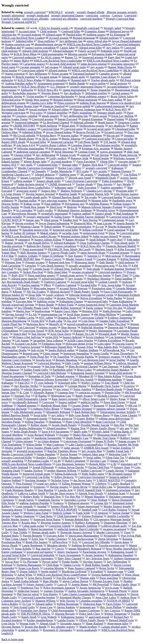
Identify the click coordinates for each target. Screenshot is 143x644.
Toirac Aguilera (82, 389)
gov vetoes (63, 389)
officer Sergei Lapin (94, 399)
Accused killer (38, 142)
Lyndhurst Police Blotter (45, 409)
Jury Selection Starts (98, 558)
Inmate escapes (127, 441)
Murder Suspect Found (79, 259)
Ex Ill (74, 148)
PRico (48, 285)
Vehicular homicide (80, 295)
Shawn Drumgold (122, 500)
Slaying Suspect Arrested (40, 194)
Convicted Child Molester (51, 373)
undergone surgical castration (33, 152)
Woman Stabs (27, 623)
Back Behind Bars (85, 412)
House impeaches (101, 90)
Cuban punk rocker (33, 526)
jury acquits (97, 67)
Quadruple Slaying (49, 500)
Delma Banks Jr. (123, 432)
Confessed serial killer (98, 139)
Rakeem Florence (121, 171)
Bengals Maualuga (67, 360)
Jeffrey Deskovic (64, 477)
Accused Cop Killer (26, 344)
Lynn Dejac (88, 321)
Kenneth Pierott (118, 591)
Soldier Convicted (91, 471)
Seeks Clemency (58, 539)
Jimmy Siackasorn (68, 552)
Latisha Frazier (66, 620)
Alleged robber (60, 109)
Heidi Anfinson (48, 126)
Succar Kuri (12, 562)
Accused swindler (12, 217)
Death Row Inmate (34, 207)
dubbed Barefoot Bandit (15, 415)
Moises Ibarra (102, 415)
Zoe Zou (136, 526)
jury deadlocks (117, 126)
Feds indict (133, 240)
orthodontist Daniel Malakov (113, 370)
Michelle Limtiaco (108, 396)
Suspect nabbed (67, 402)
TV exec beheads (44, 383)
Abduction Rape (92, 604)
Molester (72, 207)
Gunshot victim (104, 295)
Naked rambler (53, 227)
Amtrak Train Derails (91, 493)
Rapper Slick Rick (93, 165)
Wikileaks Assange (124, 158)
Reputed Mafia (10, 536)
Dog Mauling (46, 490)
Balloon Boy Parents (38, 246)
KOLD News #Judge (30, 80)
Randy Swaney (84, 396)
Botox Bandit (46, 305)
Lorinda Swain (41, 269)
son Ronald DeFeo (39, 243)
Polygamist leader (102, 54)
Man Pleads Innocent (125, 155)
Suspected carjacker (62, 142)
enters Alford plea (97, 41)
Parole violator (94, 308)
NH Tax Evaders (36, 292)
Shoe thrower (69, 327)
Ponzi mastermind (33, 249)
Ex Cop (27, 604)
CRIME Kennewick (60, 184)
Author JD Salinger (25, 233)
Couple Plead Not (12, 324)
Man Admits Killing (109, 376)
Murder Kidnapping (120, 227)
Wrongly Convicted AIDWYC (19, 22)
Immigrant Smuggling (76, 353)
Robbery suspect (27, 129)
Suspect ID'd (9, 165)
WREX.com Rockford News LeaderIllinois (26, 464)
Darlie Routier (10, 230)
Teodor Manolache (61, 171)
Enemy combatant (12, 552)
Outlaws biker (10, 132)
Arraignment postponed (51, 83)
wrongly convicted (35, 12)
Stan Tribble (20, 532)
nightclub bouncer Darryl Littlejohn (78, 529)
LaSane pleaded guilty (114, 627)
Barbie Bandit (77, 83)
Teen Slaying (90, 220)
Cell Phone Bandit (88, 142)
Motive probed (14, 448)
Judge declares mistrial (31, 184)
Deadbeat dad (13, 48)
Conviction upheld (80, 106)
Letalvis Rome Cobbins (53, 145)
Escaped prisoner (120, 253)
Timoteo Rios (9, 523)
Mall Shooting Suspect (34, 253)
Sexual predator (38, 109)
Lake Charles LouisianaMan (79, 594)
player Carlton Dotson (75, 581)
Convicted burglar (112, 197)
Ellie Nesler (8, 503)
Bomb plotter (27, 139)
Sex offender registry (63, 627)
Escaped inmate (49, 77)
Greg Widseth (49, 617)
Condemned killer (47, 165)
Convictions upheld (33, 70)
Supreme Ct (94, 256)
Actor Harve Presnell (40, 578)
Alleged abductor (45, 175)
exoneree (36, 366)
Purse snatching (109, 578)
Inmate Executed (67, 119)
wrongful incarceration (30, 451)
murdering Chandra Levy (16, 175)
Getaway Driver (14, 578)
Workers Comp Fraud (36, 513)
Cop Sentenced (117, 337)
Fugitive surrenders (112, 188)
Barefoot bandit (68, 194)
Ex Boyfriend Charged (56, 122)
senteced (85, 155)
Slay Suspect (75, 256)
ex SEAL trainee (48, 139)
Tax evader (91, 197)
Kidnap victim (32, 204)
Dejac (112, 233)
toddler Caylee (26, 318)
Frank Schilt (83, 513)
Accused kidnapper (118, 87)
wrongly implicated (38, 15)
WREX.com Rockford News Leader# (23, 38)
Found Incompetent (13, 376)
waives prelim (98, 83)
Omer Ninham (99, 500)
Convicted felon (50, 129)
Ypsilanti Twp (22, 396)
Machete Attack (104, 249)
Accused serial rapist (99, 129)
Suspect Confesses (89, 610)
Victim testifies (35, 96)
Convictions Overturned (77, 441)
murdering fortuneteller (48, 438)
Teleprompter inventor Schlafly (118, 412)
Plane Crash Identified (79, 422)
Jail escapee (52, 67)
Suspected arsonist (93, 57)
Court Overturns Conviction (82, 181)
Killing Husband (130, 259)
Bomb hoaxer (106, 122)
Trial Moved (9, 558)
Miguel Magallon (95, 497)
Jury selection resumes (54, 201)
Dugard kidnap (116, 119)
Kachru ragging (31, 285)
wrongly (70, 12)
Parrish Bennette (33, 536)
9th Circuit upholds (24, 135)
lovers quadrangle (87, 630)
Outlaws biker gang (93, 454)
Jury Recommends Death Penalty (21, 282)
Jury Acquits (75, 279)
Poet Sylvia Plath (131, 536)
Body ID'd (17, 275)
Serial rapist (8, 67)
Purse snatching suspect (41, 275)
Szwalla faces (43, 360)
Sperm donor (122, 542)
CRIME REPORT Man (27, 259)
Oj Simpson (101, 513)
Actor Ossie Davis (60, 334)
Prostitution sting (102, 288)
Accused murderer (61, 161)
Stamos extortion (15, 74)
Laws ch (62, 584)
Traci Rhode (112, 383)
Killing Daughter (35, 422)
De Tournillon (61, 357)
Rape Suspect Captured (81, 568)
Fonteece (59, 503)
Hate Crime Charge (16, 539)
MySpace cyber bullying (26, 337)
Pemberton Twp (30, 588)
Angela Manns (80, 584)
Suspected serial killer (65, 230)
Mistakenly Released (58, 412)
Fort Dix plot (115, 308)
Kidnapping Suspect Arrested (88, 373)
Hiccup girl (113, 135)
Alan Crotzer (9, 588)
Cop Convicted (26, 327)
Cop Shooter (9, 227)
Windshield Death (106, 178)
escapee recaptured (83, 272)
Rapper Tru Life (85, 334)
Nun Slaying (39, 334)
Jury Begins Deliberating (28, 428)
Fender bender (70, 562)
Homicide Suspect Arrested (76, 532)
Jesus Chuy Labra (106, 597)
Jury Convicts (112, 610)
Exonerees (39, 487)
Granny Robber (86, 419)
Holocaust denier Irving (79, 344)
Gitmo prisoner (24, 441)
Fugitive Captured (66, 285)
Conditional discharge (14, 409)
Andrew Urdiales (28, 256)
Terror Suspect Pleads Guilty (43, 448)
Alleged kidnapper (63, 51)
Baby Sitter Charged (70, 558)
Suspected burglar (12, 419)
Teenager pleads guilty (110, 113)
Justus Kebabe (23, 549)
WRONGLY (56, 12)
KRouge (17, 292)
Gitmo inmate (51, 353)
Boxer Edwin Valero (122, 96)
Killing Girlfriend (93, 230)
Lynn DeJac (8, 623)
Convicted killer (11, 19)
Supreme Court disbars (103, 77)
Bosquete (99, 406)
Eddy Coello (72, 363)
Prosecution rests (105, 266)
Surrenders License (75, 500)
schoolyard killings (53, 279)
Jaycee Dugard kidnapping (54, 223)
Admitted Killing (32, 132)
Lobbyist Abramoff (127, 363)
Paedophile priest (122, 201)
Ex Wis (123, 266)
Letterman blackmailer (61, 96)
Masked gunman (27, 406)
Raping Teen (78, 428)
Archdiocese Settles (99, 275)
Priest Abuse (132, 575)
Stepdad (42, 506)
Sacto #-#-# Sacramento (55, 432)
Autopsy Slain (122, 467)
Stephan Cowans (11, 477)
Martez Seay (23, 311)
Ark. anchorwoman (83, 539)
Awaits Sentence (94, 555)
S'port (127, 532)
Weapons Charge (30, 227)
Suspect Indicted (72, 337)
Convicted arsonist (43, 119)
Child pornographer (52, 54)
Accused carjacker (53, 386)
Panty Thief (122, 275)
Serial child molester (121, 373)
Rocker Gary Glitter (70, 168)
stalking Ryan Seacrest (93, 103)
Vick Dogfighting (12, 445)
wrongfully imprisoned (54, 214)
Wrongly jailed (112, 28)
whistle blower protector (38, 389)
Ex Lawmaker (25, 210)
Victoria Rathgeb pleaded (106, 575)
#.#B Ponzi (131, 357)
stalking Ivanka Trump (15, 119)
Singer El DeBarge (53, 256)
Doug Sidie (35, 295)
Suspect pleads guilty (49, 181)
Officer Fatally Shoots (92, 620)
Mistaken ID (86, 376)
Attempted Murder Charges (75, 597)
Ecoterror (129, 386)
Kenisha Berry (48, 135)
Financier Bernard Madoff (121, 246)
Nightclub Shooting (92, 327)
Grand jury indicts (47, 484)
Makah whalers (49, 233)
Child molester (49, 31)
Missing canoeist (78, 54)
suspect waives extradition (40, 48)
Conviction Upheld (60, 526)
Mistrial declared (60, 292)
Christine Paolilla (84, 357)
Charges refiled (23, 155)
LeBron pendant (23, 181)
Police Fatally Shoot (125, 584)
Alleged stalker (44, 604)
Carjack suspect (121, 93)
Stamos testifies (11, 389)
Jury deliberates (38, 74)
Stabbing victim (46, 301)
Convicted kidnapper (128, 44)
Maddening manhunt (110, 379)
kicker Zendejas (122, 448)
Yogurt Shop (9, 253)
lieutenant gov (88, 607)
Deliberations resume (92, 126)
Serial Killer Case (102, 487)
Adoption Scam (116, 493)
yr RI (113, 464)
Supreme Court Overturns (16, 360)
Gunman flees (66, 392)
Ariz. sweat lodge (111, 285)
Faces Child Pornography (118, 292)
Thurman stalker (27, 201)
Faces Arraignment (70, 555)
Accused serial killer (82, 282)
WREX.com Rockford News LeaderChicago (31, 236)
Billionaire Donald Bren (59, 347)
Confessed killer (71, 31)
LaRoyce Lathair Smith (32, 493)
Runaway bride (80, 158)
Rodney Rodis (31, 497)
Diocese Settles (10, 204)
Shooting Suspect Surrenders (37, 558)
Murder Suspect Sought (117, 506)
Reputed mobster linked (75, 236)
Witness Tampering (115, 614)
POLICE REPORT (66, 510)
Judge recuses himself (105, 236)
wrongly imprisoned (38, 217)
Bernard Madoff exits (121, 620)
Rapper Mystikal (75, 240)
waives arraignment (111, 152)
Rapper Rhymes (36, 158)
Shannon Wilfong (45, 601)
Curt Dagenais (110, 366)
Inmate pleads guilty (74, 77)
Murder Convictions (108, 532)
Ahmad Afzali (48, 623)
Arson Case (46, 607)
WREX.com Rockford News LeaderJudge (58, 61)
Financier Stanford (54, 106)
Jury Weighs (124, 184)
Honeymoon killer (118, 623)
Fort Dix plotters (66, 578)
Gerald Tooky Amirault (15, 467)
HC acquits (87, 175)
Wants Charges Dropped (78, 409)
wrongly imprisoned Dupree (67, 15)
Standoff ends (89, 510)
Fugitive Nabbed (11, 480)
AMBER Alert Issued (96, 448)
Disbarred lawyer (119, 31)
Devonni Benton (11, 627)
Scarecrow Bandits (16, 529)
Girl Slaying (102, 155)
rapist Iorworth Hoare (93, 253)
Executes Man (24, 301)
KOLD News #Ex (48, 90)
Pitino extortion (66, 103)
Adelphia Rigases (99, 204)
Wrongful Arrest (106, 210)
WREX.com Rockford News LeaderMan (95, 70)
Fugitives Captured (55, 282)
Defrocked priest (11, 100)
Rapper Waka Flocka (120, 67)
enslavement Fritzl (94, 233)
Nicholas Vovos (60, 480)
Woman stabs (88, 578)
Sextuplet (7, 451)
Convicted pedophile (43, 555)
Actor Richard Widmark (41, 435)
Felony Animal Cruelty (40, 584)
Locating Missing (54, 568)
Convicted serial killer (122, 217)
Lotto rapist (104, 344)
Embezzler (27, 90)
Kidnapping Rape (15, 298)
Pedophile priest (110, 51)
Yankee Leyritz (72, 565)
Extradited (97, 571)
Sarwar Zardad (121, 513)
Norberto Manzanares (29, 565)
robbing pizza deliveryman (114, 419)
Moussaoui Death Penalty (112, 435)
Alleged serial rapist (74, 67)
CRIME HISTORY (24, 126)
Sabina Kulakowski (66, 474)
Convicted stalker (118, 165)
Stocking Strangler (36, 480)
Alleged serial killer (90, 48)
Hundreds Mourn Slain (54, 406)
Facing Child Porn (99, 467)
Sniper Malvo (21, 61)
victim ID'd (52, 337)
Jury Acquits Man (92, 451)
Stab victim (37, 350)
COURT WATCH (12, 220)
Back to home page (13, 639)
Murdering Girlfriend (74, 571)
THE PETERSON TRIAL (36, 614)
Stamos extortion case (18, 44)
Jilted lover (56, 207)
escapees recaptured (114, 529)
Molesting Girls (118, 454)
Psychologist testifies (108, 145)
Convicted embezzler (25, 57)
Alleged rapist (54, 35)
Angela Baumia (125, 223)
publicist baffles (90, 402)
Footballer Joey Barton (34, 610)
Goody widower (55, 295)
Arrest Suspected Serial (91, 305)
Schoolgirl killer (67, 383)
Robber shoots (39, 425)
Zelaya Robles (10, 604)
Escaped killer (89, 285)
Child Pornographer (63, 610)
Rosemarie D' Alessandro (58, 630)
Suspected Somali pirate (36, 474)
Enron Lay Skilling (122, 116)
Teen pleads (93, 269)
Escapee (64, 435)
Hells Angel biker (57, 272)
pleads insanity (50, 116)
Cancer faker (67, 48)
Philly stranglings (82, 113)
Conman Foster (87, 152)
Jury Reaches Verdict (26, 386)
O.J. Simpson (58, 87)
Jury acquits (100, 171)
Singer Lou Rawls (29, 568)
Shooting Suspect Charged (17, 373)
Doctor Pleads (10, 545)
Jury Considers (10, 272)
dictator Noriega (66, 298)
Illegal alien (68, 126)
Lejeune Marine (77, 386)
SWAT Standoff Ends (89, 490)
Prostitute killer (125, 191)
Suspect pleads (104, 214)
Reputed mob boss (60, 262)
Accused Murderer (12, 435)
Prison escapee (60, 74)
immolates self (129, 464)
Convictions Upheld (92, 318)
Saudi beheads (98, 240)
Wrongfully (110, 536)
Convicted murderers (110, 272)
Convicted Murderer (49, 363)
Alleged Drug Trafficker (68, 269)
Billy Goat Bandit (79, 415)
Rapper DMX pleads (13, 142)
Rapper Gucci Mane (66, 311)
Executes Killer (55, 536)
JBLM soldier (131, 70)
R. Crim (25, 392)
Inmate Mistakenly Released (85, 549)
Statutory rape (115, 571)
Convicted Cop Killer (38, 477)
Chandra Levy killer (41, 103)
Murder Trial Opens (104, 438)
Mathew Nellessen (71, 191)
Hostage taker (70, 165)
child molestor (126, 262)
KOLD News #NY (116, 109)
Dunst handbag (124, 279)
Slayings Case (98, 461)
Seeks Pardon (114, 298)
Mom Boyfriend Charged (83, 366)
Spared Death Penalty (18, 379)
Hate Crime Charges (126, 415)
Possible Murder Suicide (95, 425)
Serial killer (40, 415)
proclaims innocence (123, 64)
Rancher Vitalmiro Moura (62, 451)
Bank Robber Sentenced (68, 308)
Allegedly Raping (43, 392)
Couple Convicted (16, 366)
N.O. (75, 542)
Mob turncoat (113, 256)
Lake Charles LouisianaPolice (86, 445)
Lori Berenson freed (93, 360)
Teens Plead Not (39, 357)
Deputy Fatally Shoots (103, 428)
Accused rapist (27, 31)
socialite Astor (70, 233)
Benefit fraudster (25, 77)
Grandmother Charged (14, 171)
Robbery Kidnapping (87, 523)
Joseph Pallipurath (43, 467)
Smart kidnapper (93, 135)
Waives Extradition (91, 298)
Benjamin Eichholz (129, 295)
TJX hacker (110, 142)
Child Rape (52, 565)
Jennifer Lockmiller (119, 516)
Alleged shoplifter (57, 113)
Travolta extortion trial (112, 545)
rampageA (24, 240)
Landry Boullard (120, 484)
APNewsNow (60, 542)
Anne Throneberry (124, 353)
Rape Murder (51, 581)
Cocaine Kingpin (106, 259)
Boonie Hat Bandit (36, 627)
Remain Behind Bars (77, 519)
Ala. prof (72, 321)
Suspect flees (49, 191)
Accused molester (31, 35)
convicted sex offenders (64, 19)
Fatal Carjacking (11, 266)
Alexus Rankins (66, 607)
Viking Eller (107, 161)
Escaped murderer (12, 620)
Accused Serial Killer (14, 555)
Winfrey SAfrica (91, 383)
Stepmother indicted (128, 487)
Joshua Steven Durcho (71, 467)
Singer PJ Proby (105, 441)
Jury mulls (27, 165)
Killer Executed (127, 249)
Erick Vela (38, 539)
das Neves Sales (83, 480)
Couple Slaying (115, 471)
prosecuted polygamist (40, 552)
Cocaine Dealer (80, 406)
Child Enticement (67, 516)
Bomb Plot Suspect (37, 542)
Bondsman (55, 422)
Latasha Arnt (65, 490)
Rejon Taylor (107, 568)
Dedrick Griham (62, 513)
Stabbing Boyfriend (83, 545)
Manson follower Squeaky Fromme (102, 207)
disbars (9, 308)
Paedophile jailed (63, 370)
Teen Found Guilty (24, 607)
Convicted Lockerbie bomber (38, 597)
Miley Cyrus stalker (41, 298)
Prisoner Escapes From (106, 581)
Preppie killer (113, 392)
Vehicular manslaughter (31, 148)
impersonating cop (52, 314)
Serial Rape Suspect (78, 314)
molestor (127, 282)
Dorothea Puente (11, 422)
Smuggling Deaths (16, 350)
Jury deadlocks (72, 93)
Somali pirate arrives (71, 275)
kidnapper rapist (64, 188)
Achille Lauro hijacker (80, 340)
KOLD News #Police (34, 87)
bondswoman (42, 311)
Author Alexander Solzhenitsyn (86, 591)
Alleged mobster (58, 70)
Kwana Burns (133, 376)
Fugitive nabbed (81, 214)
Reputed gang (31, 353)
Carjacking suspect (34, 64)
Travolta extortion (12, 246)
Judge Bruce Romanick (113, 594)
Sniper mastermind (88, 506)
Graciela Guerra (124, 344)
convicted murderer (92, 19)
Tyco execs (36, 113)
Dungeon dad (116, 327)
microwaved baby (98, 301)
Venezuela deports (12, 510)
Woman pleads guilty (44, 532)
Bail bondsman (125, 214)
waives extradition (65, 246)
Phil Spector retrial (28, 594)
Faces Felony (114, 604)
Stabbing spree (68, 175)
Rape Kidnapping (122, 301)
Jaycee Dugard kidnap (59, 132)
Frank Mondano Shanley (19, 490)
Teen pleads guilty (125, 243)
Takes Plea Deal (117, 324)
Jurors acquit (100, 116)
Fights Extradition (113, 181)
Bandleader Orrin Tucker (105, 386)
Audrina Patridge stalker (19, 83)
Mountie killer (100, 201)
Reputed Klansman (84, 38)
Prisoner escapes (35, 262)
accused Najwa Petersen (74, 288)
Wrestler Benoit (50, 93)
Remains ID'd (90, 311)
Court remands (24, 506)
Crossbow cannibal (26, 116)
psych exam (112, 588)
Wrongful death (107, 334)
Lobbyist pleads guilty (114, 526)
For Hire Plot (73, 497)
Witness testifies (55, 178)
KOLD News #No (91, 246)
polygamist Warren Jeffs (95, 194)
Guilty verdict (45, 210)
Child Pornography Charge (32, 399)
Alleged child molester (35, 51)
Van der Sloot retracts (62, 493)
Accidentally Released (25, 402)
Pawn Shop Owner (114, 402)
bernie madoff (49, 571)
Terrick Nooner (69, 454)
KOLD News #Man (25, 54)
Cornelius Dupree (81, 145)
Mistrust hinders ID (13, 295)
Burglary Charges (46, 458)
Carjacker (30, 266)
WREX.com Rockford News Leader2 (108, 61)
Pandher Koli (70, 220)
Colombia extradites (91, 601)
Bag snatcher (43, 549)
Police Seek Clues (90, 614)
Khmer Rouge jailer (35, 161)
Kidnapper (118, 168)
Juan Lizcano (104, 223)
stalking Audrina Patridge (34, 503)
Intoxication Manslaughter (84, 536)
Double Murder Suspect (15, 519)
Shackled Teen (52, 497)
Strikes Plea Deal (33, 272)
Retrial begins (101, 158)
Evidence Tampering (120, 318)
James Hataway (10, 370)
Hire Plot (119, 425)
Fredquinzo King (51, 344)
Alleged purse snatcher (24, 279)
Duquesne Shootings (116, 523)
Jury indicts (113, 48)
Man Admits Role (108, 347)
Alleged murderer (56, 428)
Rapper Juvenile (14, 243)
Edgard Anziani (10, 161)
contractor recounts (90, 392)
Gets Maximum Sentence (70, 464)
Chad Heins (46, 516)
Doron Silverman (108, 539)
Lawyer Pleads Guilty (63, 253)
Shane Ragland (94, 623)
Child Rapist (22, 288)
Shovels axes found (80, 178)
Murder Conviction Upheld (17, 454)
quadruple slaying (12, 96)
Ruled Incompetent (42, 529)
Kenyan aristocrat (62, 419)
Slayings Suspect (93, 562)
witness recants (48, 327)
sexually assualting (80, 266)
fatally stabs (81, 432)
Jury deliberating (45, 155)
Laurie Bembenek (32, 545)
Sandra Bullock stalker (61, 350)
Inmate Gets (117, 461)
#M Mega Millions (105, 314)
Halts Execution (87, 188)
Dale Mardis (107, 262)
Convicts (117, 15)
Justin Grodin (101, 353)
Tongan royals (68, 155)
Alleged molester (109, 38)
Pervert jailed (50, 562)
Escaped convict (114, 132)
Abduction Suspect (28, 591)
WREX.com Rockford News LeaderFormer (62, 575)
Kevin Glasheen (95, 337)
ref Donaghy (39, 171)
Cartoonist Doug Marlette (124, 305)
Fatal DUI (24, 383)
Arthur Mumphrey (71, 458)
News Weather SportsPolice (122, 549)
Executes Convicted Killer (17, 458)
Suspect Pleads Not (62, 506)
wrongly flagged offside (91, 12)
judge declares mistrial (94, 64)
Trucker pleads (84, 184)
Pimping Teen (13, 262)
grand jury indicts (28, 630)
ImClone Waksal (55, 366)
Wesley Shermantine (101, 331)
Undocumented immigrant (110, 106)
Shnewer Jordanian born (87, 109)
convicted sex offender (35, 19)
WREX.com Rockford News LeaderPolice (26, 188)
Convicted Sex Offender (96, 542)
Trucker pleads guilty (103, 80)
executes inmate (127, 161)
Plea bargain (12, 197)
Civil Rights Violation (115, 510)
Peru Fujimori (24, 484)
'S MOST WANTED (108, 480)
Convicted (130, 15)
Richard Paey (122, 617)
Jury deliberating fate (76, 116)
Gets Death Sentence (52, 266)
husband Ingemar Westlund (120, 269)
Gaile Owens (133, 311)
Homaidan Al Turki (39, 376)
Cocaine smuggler (30, 67)
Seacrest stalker (70, 135)
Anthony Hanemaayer (126, 558)
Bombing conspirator (39, 510)
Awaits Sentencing (90, 588)
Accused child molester (63, 64)
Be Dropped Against (120, 474)
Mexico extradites (57, 80)
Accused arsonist (59, 38)
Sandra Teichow (34, 471)
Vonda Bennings (112, 311)
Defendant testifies (96, 93)
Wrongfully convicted (87, 28)
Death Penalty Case (77, 438)
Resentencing (9, 87)
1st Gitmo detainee (48, 441)
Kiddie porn (130, 366)
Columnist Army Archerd (16, 601)
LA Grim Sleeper (11, 194)
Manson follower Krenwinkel (51, 379)
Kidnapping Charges (71, 301)
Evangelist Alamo (95, 31)
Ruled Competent (75, 461)
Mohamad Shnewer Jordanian (75, 210)
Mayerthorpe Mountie (24, 214)
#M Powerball (101, 584)
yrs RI (57, 461)
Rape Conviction (105, 422)
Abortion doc (9, 35)
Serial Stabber (117, 360)
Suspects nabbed (119, 477)
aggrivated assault (99, 617)
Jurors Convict (53, 259)
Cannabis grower (109, 74)
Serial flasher (116, 406)
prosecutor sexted (27, 191)
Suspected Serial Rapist (47, 519)
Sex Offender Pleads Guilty (33, 308)
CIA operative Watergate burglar (112, 519)
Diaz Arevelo (105, 184)
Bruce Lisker (84, 370)
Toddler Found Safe (118, 451)
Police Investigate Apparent (59, 588)
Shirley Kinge (118, 399)
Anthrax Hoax (128, 597)
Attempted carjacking (118, 490)
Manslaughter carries (14, 357)
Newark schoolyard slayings (18, 305)
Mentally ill (56, 324)
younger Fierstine (54, 591)
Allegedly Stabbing (86, 526)
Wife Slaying (67, 601)
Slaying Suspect (59, 487)
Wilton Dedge (34, 445)
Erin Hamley (50, 594)
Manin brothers (88, 627)
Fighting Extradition (109, 340)
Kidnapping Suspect (73, 617)
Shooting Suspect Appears (56, 523)
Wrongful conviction (13, 113)
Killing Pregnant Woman (76, 484)
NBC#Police (9, 178)
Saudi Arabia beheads (26, 581)
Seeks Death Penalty (25, 432)
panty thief (116, 240)
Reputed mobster (63, 100)
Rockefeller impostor (25, 93)
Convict (60, 549)
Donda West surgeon (37, 100)
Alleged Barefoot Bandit (66, 197)
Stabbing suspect (96, 35)
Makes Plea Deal (83, 435)
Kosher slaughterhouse (40, 620)
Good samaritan (116, 230)
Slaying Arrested (15, 314)
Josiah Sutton (26, 500)
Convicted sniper (130, 233)
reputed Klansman (92, 119)
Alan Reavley (9, 285)
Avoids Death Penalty (64, 425)
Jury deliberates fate (71, 41)
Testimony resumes (109, 357)
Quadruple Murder (109, 175)
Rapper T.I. (71, 57)
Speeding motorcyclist (35, 230)
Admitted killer (24, 41)
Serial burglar (9, 70)
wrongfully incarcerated (15, 487)
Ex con (100, 227)
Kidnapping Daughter (121, 555)
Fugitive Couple (132, 347)
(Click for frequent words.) (54, 28)
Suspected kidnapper (27, 122)
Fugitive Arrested (30, 347)
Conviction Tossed (33, 331)
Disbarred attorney (79, 503)
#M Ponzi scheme (130, 80)
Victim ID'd (38, 321)
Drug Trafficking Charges (95, 243)
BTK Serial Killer (59, 331)
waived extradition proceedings (85, 324)
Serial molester (119, 83)
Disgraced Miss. (83, 223)
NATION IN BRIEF (118, 601)
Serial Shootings (64, 152)
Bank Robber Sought (97, 565)
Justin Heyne (80, 487)
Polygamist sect (58, 148)
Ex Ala (33, 314)
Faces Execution (86, 161)
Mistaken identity (57, 545)
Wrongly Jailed (101, 432)
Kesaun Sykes (85, 347)
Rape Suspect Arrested (65, 399)
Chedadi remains (65, 376)
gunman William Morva (98, 363)
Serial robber (94, 458)
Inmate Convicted (31, 178)
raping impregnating (74, 90)
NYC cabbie (46, 318)
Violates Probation (92, 516)
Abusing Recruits (65, 614)
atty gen (125, 428)
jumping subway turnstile (111, 409)
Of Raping (41, 396)
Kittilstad (7, 565)
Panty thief (114, 57)
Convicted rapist (73, 129)
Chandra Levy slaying (99, 191)
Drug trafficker (46, 41)
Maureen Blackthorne (14, 321)
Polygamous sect (75, 204)
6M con (133, 406)
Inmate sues (33, 220)
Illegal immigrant (87, 100)
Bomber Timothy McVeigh (123, 445)
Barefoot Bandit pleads (109, 389)
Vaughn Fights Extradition (114, 321)
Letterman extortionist (79, 227)
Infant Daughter (46, 454)
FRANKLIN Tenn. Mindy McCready (69, 249)
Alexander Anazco (71, 623)
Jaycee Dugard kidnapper (126, 41)
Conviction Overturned (91, 477)
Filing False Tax (115, 458)
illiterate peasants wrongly (122, 12)
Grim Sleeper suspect (126, 194)
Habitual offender (84, 122)
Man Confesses (55, 445)
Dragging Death (67, 318)
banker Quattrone (25, 516)
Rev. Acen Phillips (111, 607)
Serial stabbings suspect (92, 96)
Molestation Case (61, 396)
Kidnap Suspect (122, 204)
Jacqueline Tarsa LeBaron (48, 340)
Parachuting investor (94, 552)
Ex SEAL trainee (51, 57)
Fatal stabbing (52, 204)
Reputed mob (79, 80)
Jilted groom (51, 220)
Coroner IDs (101, 503)
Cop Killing (130, 175)
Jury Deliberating (117, 562)
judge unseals (72, 448)
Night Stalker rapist (93, 474)
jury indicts (58, 415)
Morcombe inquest (44, 288)
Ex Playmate (31, 562)
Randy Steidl (29, 617)
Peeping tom (9, 347)
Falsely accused (87, 51)
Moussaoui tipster (85, 262)
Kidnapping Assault (122, 552)
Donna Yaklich (28, 571)
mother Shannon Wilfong (62, 471)
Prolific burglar (10, 207)
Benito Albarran (71, 139)
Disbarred (79, 331)
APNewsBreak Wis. (114, 350)
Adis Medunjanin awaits (28, 412)
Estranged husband (84, 74)
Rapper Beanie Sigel (27, 106)
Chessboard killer (125, 129)
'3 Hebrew (101, 484)
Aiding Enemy (62, 217)
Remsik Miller (98, 464)
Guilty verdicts (58, 158)
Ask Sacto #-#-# (26, 145)
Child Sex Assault (83, 379)
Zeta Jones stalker (112, 100)
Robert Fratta (66, 305)
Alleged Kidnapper (65, 243)
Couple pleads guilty (36, 197)
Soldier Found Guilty (36, 370)
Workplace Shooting (99, 279)
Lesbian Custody (108, 282)
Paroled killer (74, 35)
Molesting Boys (36, 324)
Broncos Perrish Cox (88, 132)
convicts (105, 15)
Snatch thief (20, 334)
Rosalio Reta (29, 523)
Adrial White (25, 575)
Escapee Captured (12, 158)
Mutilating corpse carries (16, 438)
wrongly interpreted (13, 15)
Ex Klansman (118, 35)
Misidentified (79, 201)
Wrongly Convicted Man (120, 19)
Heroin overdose (25, 223)
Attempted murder (37, 419)
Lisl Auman (22, 340)
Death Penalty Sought (87, 292)
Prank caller (56, 321)
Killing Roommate (68, 604)
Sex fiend (23, 269)
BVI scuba (83, 171)
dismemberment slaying (48, 44)
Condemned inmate (113, 220)
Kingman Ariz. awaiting (96, 148)
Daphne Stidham (89, 350)
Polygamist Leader (38, 461)
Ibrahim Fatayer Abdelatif (90, 217)
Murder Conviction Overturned (36, 168)
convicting (92, 15)
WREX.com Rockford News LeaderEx (89, 44)
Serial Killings (10, 249)
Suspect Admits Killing (48, 240)
